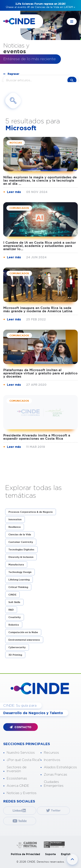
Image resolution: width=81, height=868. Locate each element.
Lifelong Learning (19, 580)
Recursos (51, 753)
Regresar (13, 74)
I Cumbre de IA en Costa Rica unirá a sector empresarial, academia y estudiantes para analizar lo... (40, 246)
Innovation (15, 519)
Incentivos (52, 760)
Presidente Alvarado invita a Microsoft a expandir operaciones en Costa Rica (37, 437)
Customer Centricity (21, 542)
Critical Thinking (18, 587)
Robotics (14, 625)
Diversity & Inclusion (21, 557)
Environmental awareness (24, 640)
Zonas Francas (56, 775)
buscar (72, 80)
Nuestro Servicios (21, 753)
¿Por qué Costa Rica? (24, 760)
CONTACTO (21, 727)
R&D (11, 610)
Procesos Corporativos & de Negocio (31, 512)
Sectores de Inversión (17, 769)
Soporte (50, 854)
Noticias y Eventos (22, 793)
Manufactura (16, 565)
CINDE (12, 595)
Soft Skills (14, 602)
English (66, 854)
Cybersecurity (17, 647)
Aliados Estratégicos (60, 767)
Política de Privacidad (25, 854)
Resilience (15, 527)
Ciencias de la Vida (20, 534)
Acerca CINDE (18, 786)
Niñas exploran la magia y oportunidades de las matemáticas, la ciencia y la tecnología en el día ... (40, 180)
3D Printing (15, 655)
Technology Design (20, 572)
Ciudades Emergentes (54, 784)
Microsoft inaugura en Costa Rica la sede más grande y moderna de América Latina (38, 309)
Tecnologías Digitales (21, 550)
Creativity (15, 617)
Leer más (14, 192)
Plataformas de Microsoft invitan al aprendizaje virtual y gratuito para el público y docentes (40, 373)
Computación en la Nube (23, 632)
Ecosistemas (17, 778)
